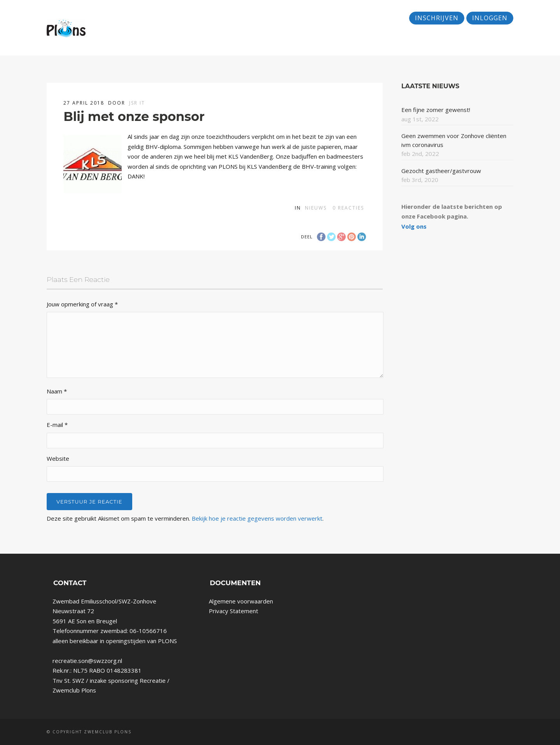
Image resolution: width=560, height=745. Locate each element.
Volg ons (414, 226)
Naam (57, 391)
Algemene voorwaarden (241, 601)
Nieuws (316, 208)
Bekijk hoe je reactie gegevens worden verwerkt (257, 518)
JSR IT (137, 103)
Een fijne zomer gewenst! (436, 110)
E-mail (57, 425)
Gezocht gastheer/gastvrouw (441, 171)
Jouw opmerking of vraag (82, 304)
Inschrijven (437, 18)
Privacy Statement (234, 611)
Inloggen (490, 18)
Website (58, 458)
